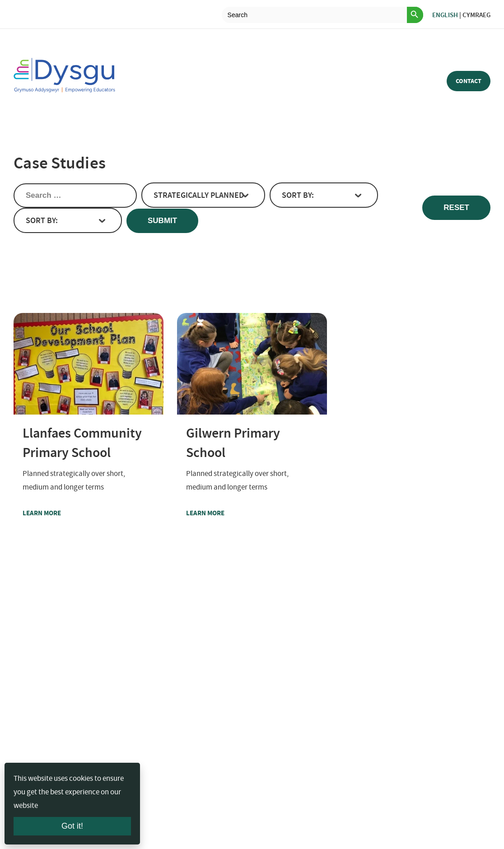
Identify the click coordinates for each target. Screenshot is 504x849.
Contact (469, 81)
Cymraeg (476, 15)
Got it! (72, 826)
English (445, 15)
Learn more (59, 513)
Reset (456, 208)
